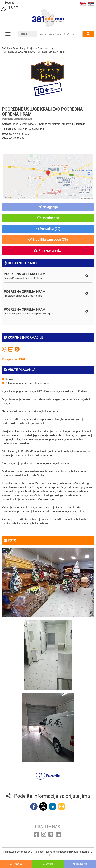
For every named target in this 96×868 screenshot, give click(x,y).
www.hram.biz (21, 134)
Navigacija (80, 864)
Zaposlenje (51, 852)
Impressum (64, 852)
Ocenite (48, 864)
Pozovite (48, 776)
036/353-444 (36, 129)
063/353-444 (20, 129)
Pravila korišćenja (81, 852)
